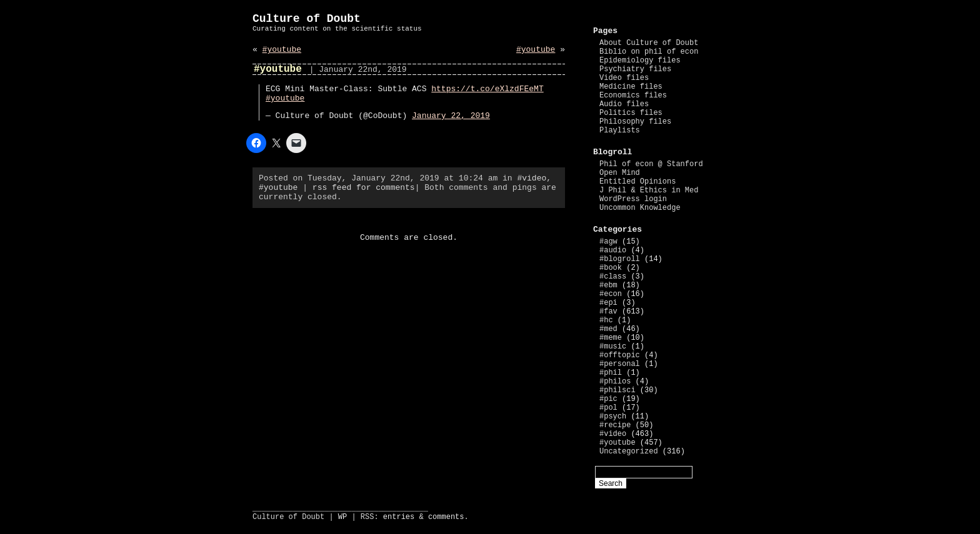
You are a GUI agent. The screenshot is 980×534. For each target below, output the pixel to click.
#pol (608, 408)
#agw (608, 242)
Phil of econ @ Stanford (651, 164)
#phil (611, 373)
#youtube (282, 50)
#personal (620, 364)
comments (446, 517)
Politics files (631, 113)
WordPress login (633, 199)
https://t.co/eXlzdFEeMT (487, 89)
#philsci (617, 390)
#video (532, 178)
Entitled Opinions (637, 182)
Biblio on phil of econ (649, 52)
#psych (613, 417)
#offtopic (620, 355)
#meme (611, 338)
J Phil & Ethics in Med (649, 190)
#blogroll (620, 259)
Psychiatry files (635, 69)
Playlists (620, 131)
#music (613, 347)
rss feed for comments (364, 188)
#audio (613, 250)
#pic (608, 399)
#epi (608, 303)
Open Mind (620, 173)
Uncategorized (629, 452)
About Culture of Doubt (649, 43)
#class (613, 277)
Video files (624, 78)
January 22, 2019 (451, 116)
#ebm (608, 285)
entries (399, 517)
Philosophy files (635, 122)
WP (342, 517)
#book (611, 268)
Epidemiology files (640, 61)
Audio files (624, 104)
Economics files (633, 96)
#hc (606, 320)
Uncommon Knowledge (640, 208)
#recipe (615, 425)
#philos (615, 382)
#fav (608, 312)
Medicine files (631, 87)
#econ (611, 294)
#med (608, 329)
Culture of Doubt (307, 19)
